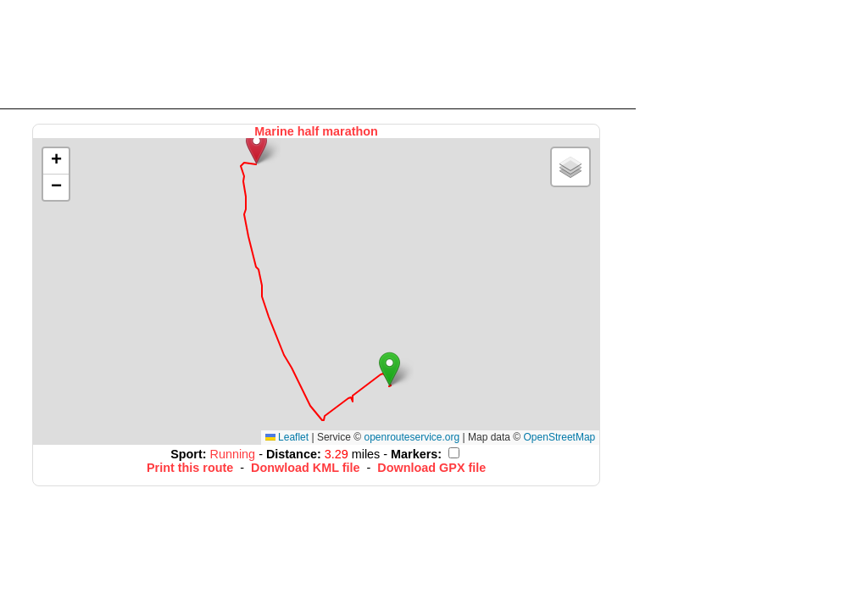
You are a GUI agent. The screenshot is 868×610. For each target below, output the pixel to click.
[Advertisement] (318, 53)
